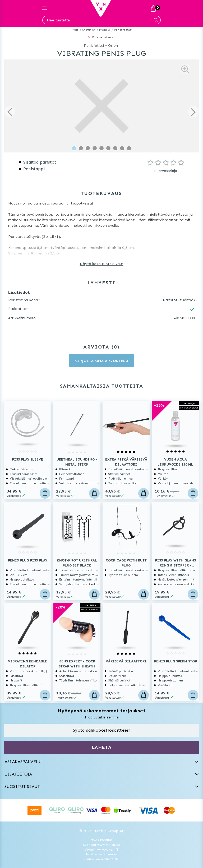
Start (75, 30)
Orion (113, 46)
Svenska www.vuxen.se (101, 845)
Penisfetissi (123, 30)
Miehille (105, 30)
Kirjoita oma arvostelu (101, 361)
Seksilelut (89, 30)
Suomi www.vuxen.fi (101, 850)
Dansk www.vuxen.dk (101, 859)
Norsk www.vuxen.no (101, 854)
